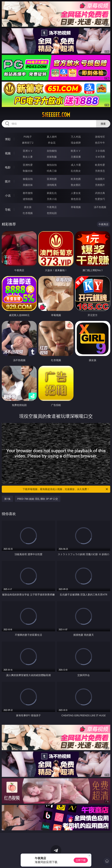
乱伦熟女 (76, 171)
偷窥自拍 (28, 179)
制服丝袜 (28, 171)
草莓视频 (76, 207)
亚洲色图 (52, 179)
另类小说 (52, 199)
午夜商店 (52, 207)
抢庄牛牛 (100, 143)
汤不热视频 (100, 207)
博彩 (8, 139)
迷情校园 (28, 199)
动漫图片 (100, 179)
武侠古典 (100, 193)
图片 (8, 181)
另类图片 (100, 185)
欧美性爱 (100, 165)
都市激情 (28, 193)
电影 (8, 167)
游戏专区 (100, 137)
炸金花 (52, 143)
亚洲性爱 (28, 165)
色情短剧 (52, 213)
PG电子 (28, 137)
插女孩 (28, 207)
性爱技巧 (100, 199)
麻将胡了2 (28, 143)
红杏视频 (28, 213)
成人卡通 (76, 165)
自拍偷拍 (52, 151)
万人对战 (76, 137)
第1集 (7, 499)
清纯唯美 (52, 185)
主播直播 (76, 157)
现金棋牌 (76, 143)
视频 (8, 153)
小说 (8, 195)
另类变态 (100, 171)
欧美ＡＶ (76, 151)
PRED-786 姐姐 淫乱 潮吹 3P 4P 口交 (38, 499)
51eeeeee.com (56, 115)
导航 (8, 210)
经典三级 (52, 171)
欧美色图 (76, 179)
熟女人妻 (28, 157)
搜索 (103, 124)
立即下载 (81, 860)
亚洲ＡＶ (28, 151)
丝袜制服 (52, 157)
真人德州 (52, 137)
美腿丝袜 (28, 185)
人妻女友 (76, 193)
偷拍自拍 (52, 165)
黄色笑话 (76, 199)
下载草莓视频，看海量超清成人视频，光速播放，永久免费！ (66, 489)
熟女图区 (76, 185)
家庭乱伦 (52, 193)
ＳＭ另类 (100, 157)
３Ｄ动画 (100, 151)
